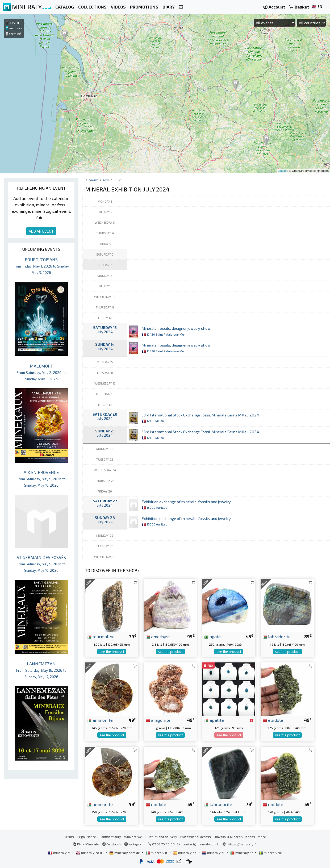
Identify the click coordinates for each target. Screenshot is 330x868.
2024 (106, 180)
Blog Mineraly (86, 844)
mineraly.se (270, 853)
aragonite (158, 720)
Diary (93, 180)
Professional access (196, 837)
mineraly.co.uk (90, 853)
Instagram (134, 844)
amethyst (158, 636)
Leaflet (282, 171)
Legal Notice (87, 837)
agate (212, 636)
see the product (112, 652)
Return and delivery (162, 837)
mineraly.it (157, 853)
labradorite (277, 636)
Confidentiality (110, 837)
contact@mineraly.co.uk (201, 844)
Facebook (112, 844)
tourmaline (101, 636)
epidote (273, 720)
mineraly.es (185, 853)
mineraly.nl (214, 853)
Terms (69, 837)
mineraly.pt (242, 853)
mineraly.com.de (125, 853)
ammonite (100, 720)
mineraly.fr (60, 853)
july (117, 180)
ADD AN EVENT (41, 231)
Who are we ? (134, 837)
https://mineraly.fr (242, 844)
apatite (214, 720)
